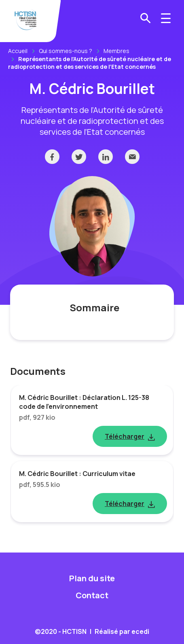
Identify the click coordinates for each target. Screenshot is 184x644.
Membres (116, 51)
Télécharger (125, 436)
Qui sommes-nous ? (66, 51)
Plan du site (92, 578)
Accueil (18, 51)
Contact (92, 595)
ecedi (140, 631)
